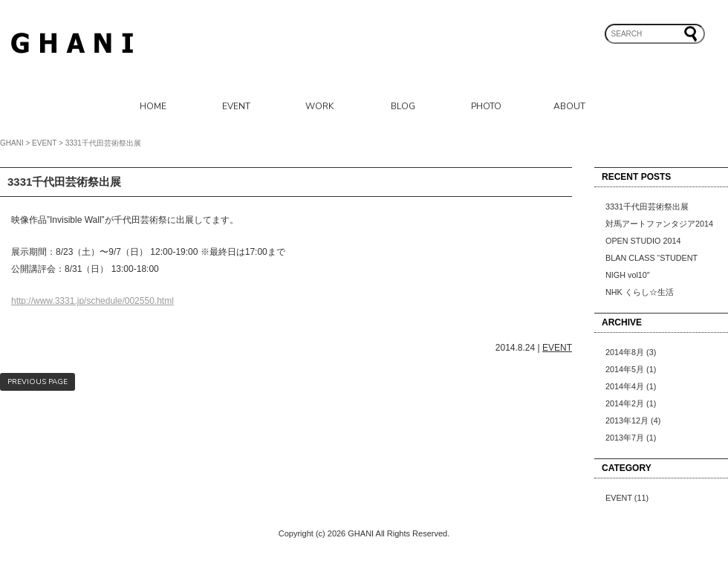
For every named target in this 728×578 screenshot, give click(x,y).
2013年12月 (627, 420)
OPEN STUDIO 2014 (643, 241)
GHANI (12, 143)
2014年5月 (625, 369)
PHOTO (486, 106)
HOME (153, 106)
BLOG (403, 106)
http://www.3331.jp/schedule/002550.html (92, 301)
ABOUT (569, 106)
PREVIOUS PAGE (38, 382)
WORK (319, 106)
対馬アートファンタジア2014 (659, 224)
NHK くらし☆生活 (640, 292)
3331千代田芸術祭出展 (647, 207)
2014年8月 (625, 352)
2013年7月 (625, 438)
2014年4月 (625, 386)
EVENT (236, 106)
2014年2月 (625, 403)
